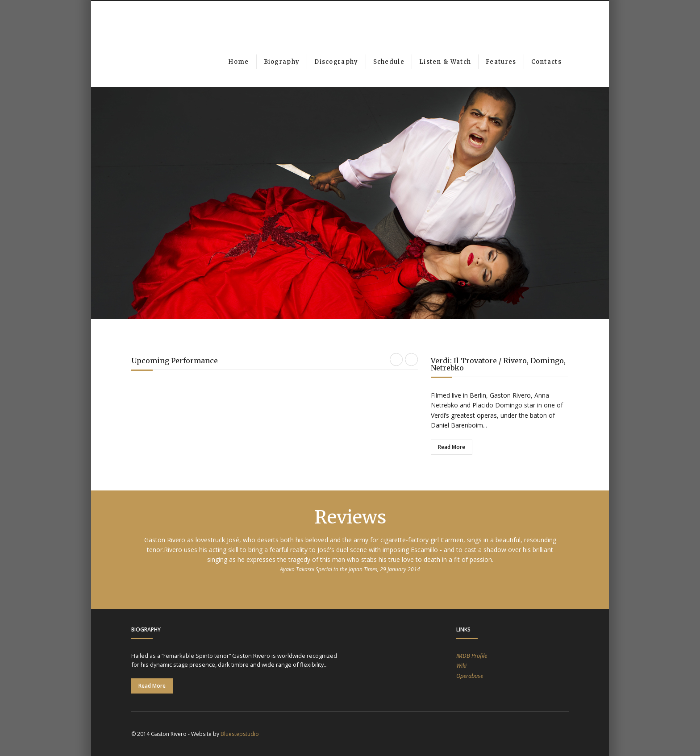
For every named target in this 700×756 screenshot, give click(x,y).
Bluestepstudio (240, 734)
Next (583, 190)
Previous (117, 190)
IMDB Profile (472, 656)
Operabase (470, 676)
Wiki (461, 665)
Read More (452, 447)
